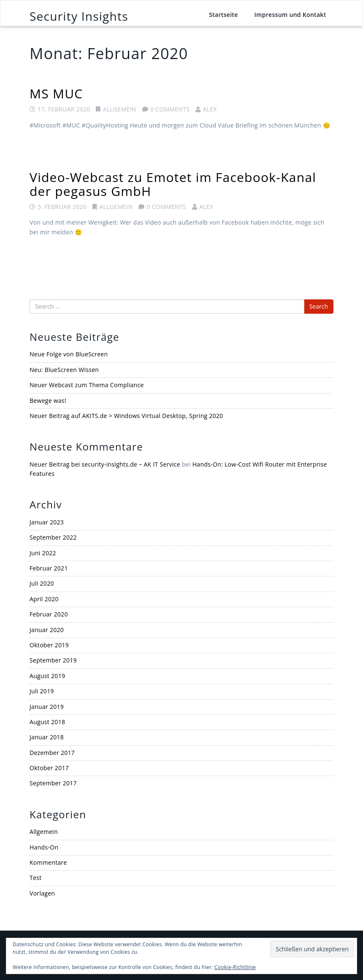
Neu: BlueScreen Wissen (64, 370)
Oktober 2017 (49, 768)
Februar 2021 (49, 568)
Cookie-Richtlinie (235, 967)
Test (35, 878)
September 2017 (53, 783)
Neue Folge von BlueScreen (69, 354)
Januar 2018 (47, 737)
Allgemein (120, 109)
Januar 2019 (47, 707)
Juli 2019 (42, 691)
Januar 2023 (47, 522)
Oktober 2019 (49, 645)
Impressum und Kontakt (290, 15)
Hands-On (44, 847)
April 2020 (44, 599)
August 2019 (47, 676)
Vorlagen (42, 893)
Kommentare (48, 862)
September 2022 (53, 537)
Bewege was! (48, 400)
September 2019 (53, 660)
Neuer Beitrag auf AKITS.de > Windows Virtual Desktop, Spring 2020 (126, 416)
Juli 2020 (42, 583)
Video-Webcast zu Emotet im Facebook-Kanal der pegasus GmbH (173, 184)
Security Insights (79, 16)
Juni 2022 (43, 553)
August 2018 (47, 722)
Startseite (223, 15)
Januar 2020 (47, 630)
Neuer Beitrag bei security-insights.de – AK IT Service (105, 464)
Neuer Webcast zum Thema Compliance (87, 385)
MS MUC (56, 94)
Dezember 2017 (52, 753)
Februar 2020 (49, 614)
